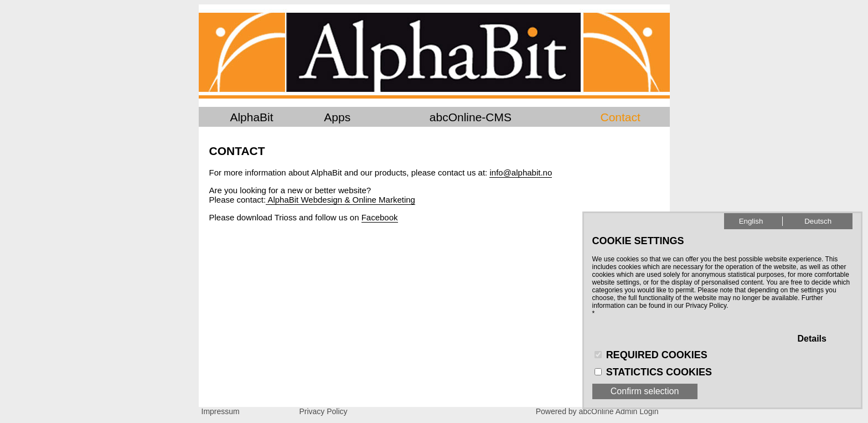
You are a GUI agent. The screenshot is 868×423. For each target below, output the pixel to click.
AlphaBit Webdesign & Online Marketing (340, 200)
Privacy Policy (323, 411)
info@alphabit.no (521, 172)
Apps (337, 117)
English (751, 221)
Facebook (380, 217)
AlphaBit (251, 117)
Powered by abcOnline (575, 411)
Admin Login (637, 411)
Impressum (221, 411)
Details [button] (812, 339)
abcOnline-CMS (471, 117)
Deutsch (818, 221)
